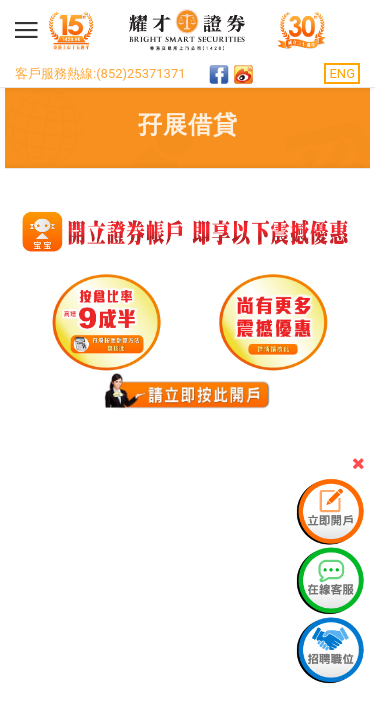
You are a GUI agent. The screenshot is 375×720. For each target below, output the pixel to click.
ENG (342, 73)
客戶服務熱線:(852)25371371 (100, 73)
